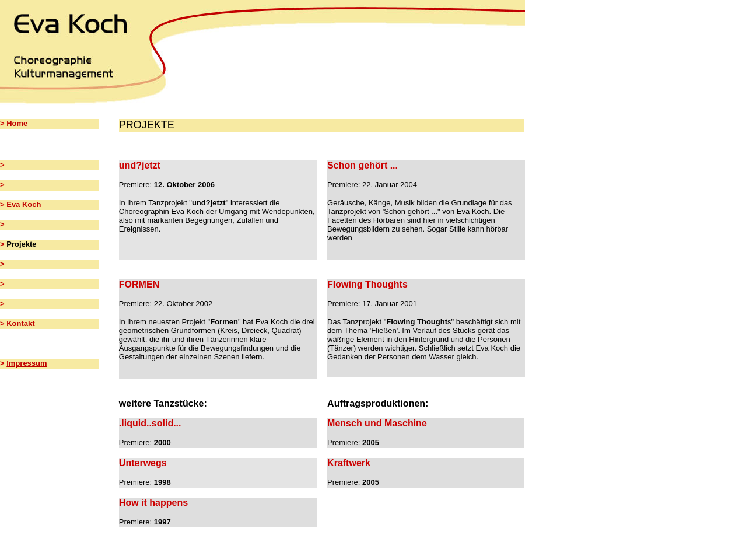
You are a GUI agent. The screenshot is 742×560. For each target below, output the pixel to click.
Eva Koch (24, 204)
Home (17, 123)
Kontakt (20, 323)
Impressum (27, 363)
